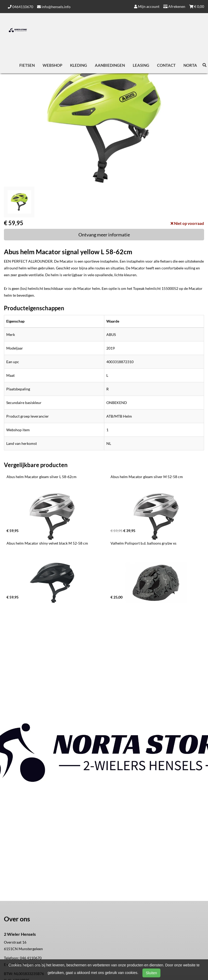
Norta (190, 65)
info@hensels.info (54, 7)
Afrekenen (174, 6)
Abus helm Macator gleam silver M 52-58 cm (147, 477)
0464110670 (21, 7)
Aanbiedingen (110, 65)
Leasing (141, 65)
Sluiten (151, 973)
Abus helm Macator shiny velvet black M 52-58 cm (47, 543)
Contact (166, 65)
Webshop (52, 65)
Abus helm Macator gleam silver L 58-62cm (42, 477)
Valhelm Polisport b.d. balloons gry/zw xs (143, 543)
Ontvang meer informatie (104, 235)
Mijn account (147, 6)
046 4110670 (31, 958)
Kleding (79, 65)
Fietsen (27, 65)
